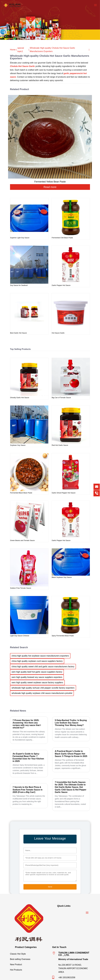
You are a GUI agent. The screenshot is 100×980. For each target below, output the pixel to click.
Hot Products (29, 969)
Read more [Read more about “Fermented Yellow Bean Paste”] (50, 187)
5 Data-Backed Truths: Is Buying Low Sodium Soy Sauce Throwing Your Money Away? (71, 723)
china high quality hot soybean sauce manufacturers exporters (40, 656)
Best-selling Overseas (29, 959)
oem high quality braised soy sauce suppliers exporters (37, 677)
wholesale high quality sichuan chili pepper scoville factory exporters (43, 688)
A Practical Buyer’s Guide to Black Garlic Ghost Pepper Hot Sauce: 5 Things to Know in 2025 (71, 754)
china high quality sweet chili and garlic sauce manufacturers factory (43, 667)
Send (50, 887)
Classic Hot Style (29, 953)
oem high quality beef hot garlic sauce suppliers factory (37, 672)
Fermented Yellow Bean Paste (50, 182)
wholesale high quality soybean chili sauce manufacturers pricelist (42, 693)
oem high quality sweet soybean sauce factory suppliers (37, 683)
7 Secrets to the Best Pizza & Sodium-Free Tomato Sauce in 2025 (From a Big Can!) (28, 790)
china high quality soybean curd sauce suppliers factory (37, 661)
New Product (29, 964)
